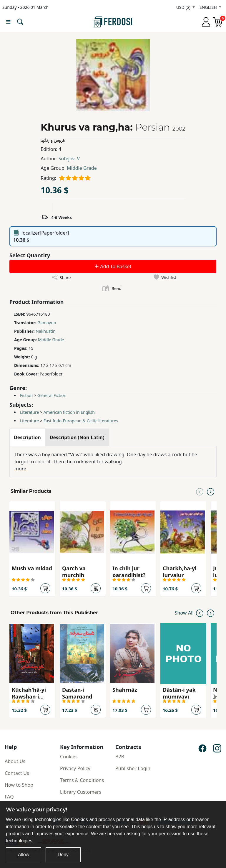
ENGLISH (209, 7)
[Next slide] (211, 491)
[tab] (27, 437)
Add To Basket (113, 266)
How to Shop (19, 785)
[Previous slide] (200, 491)
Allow (24, 855)
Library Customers (81, 792)
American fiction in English (69, 412)
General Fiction (52, 395)
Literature (29, 412)
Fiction (26, 395)
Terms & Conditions (82, 780)
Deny (63, 855)
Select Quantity (30, 255)
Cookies (69, 757)
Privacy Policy (75, 768)
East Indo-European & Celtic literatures (81, 421)
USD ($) (184, 7)
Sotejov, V (69, 159)
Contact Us (17, 773)
